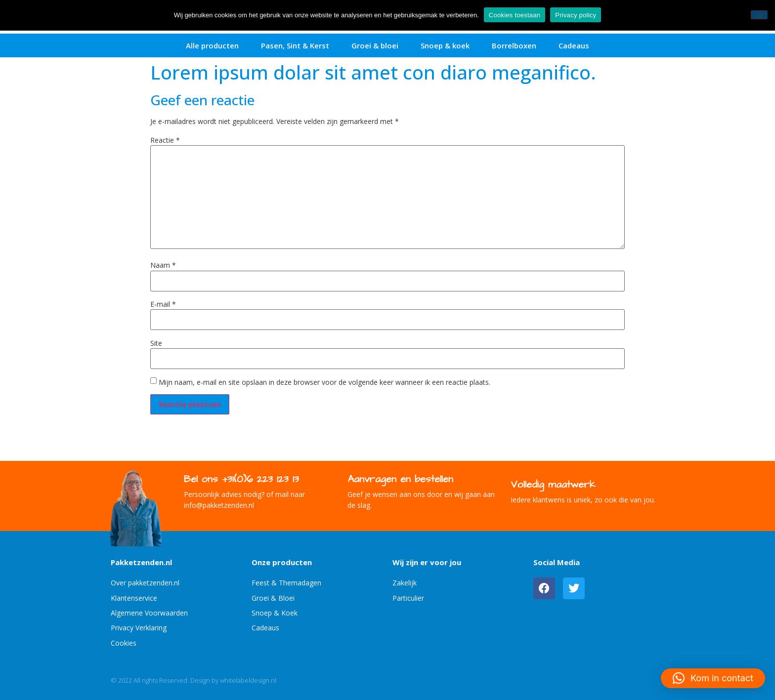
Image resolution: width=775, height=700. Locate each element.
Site (156, 343)
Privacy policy (576, 15)
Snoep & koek (445, 45)
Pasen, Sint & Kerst (295, 45)
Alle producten (212, 45)
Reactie (165, 140)
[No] (759, 15)
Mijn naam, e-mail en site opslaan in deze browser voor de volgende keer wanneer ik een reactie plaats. (324, 382)
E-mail (163, 304)
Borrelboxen (514, 45)
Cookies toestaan (515, 15)
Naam (163, 265)
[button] (713, 678)
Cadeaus (574, 45)
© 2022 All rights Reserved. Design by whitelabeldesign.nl (194, 680)
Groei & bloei (375, 45)
